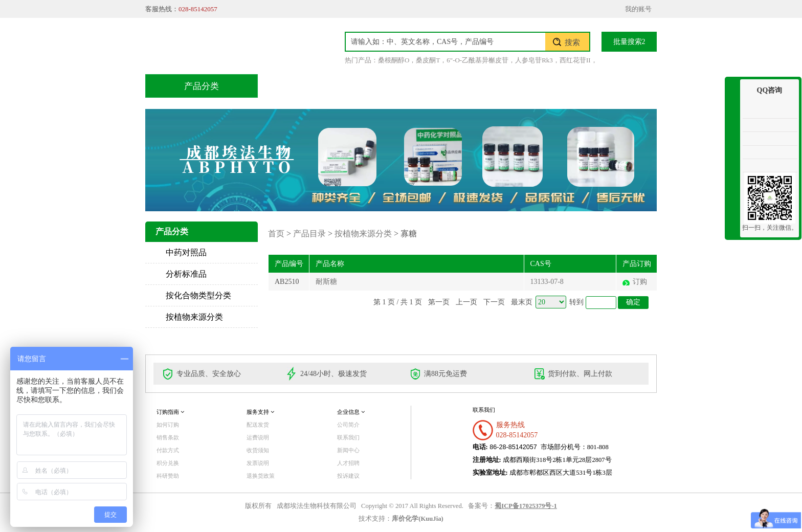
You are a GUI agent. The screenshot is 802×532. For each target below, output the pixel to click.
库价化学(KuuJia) (417, 519)
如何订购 (168, 425)
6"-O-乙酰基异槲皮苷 (477, 60)
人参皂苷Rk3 (534, 60)
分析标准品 (186, 274)
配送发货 (258, 425)
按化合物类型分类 (198, 295)
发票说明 (258, 463)
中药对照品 (186, 252)
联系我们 (608, 86)
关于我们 (544, 86)
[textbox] (445, 42)
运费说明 (258, 437)
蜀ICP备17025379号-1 (526, 506)
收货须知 (258, 450)
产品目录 (350, 86)
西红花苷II (575, 60)
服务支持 (260, 412)
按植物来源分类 (194, 317)
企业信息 (351, 412)
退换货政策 (261, 476)
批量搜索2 (629, 42)
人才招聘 (348, 463)
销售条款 (168, 437)
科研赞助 (168, 476)
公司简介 (348, 425)
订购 (640, 282)
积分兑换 (479, 86)
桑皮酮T (428, 60)
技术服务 (415, 86)
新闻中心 (348, 450)
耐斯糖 (326, 282)
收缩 (732, 116)
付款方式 (168, 450)
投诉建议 (348, 476)
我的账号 (638, 9)
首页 (293, 86)
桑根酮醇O (394, 60)
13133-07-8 (547, 282)
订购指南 (170, 412)
